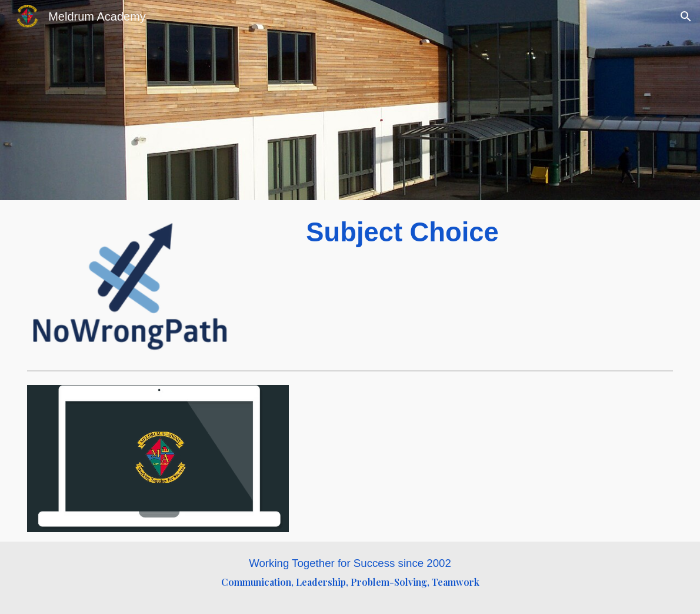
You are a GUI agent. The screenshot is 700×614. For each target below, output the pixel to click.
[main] (487, 233)
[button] (686, 16)
